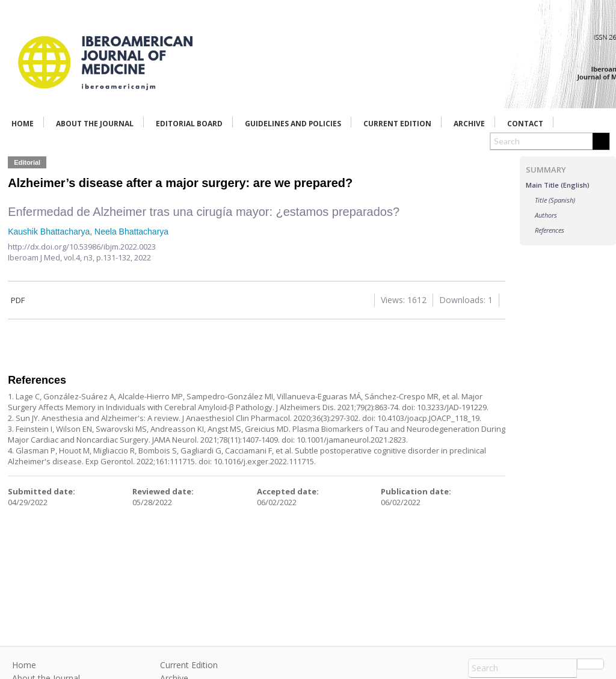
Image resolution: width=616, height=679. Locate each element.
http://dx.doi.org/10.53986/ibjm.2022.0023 (82, 247)
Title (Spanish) (555, 200)
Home (23, 124)
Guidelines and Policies (293, 124)
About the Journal (95, 124)
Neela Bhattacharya (131, 232)
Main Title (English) (558, 185)
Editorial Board (189, 124)
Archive (469, 124)
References (550, 230)
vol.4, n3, (80, 257)
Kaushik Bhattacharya (49, 232)
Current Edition (397, 124)
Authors (546, 215)
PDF (16, 300)
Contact (525, 124)
